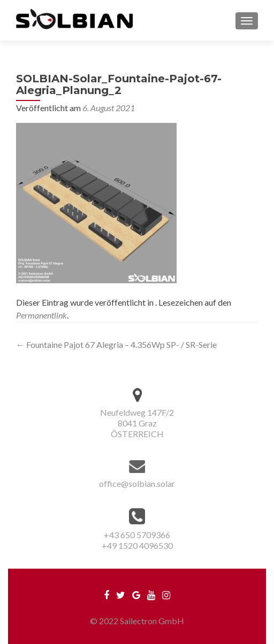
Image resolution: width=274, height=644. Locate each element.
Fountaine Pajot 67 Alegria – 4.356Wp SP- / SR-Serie (116, 344)
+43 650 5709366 (137, 535)
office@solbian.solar (137, 483)
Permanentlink (41, 315)
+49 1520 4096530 (137, 545)
